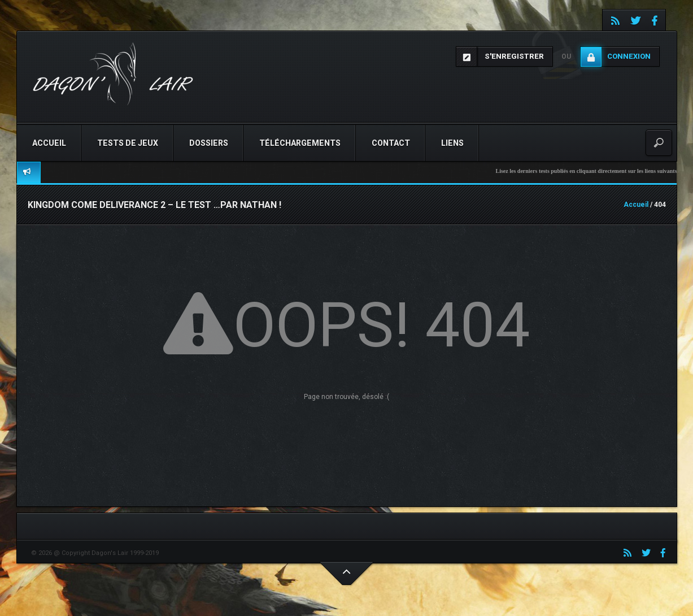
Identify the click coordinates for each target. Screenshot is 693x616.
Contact (391, 143)
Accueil (49, 143)
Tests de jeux (128, 143)
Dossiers (209, 143)
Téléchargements (300, 143)
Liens (452, 143)
